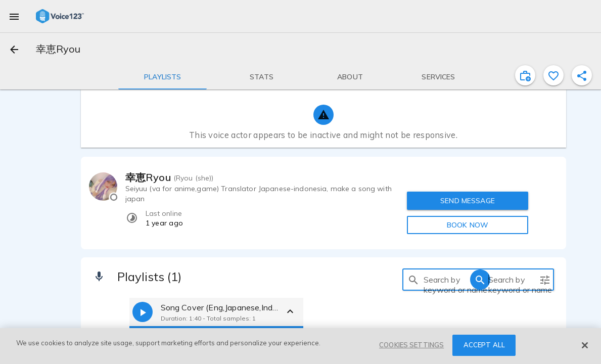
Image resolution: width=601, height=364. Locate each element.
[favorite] (553, 75)
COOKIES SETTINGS (411, 345)
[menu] (14, 16)
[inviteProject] (525, 75)
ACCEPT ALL (484, 345)
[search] (413, 280)
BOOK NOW (468, 225)
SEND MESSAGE (468, 201)
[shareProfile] (582, 75)
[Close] (585, 345)
